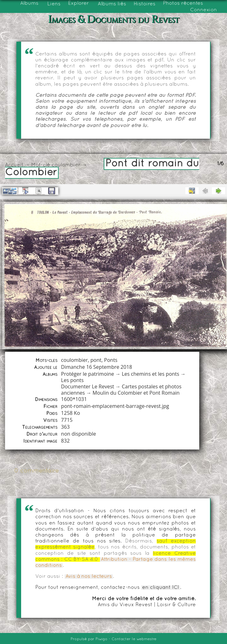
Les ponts (73, 380)
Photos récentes (183, 3)
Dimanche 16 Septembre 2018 (97, 367)
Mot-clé (41, 165)
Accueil (14, 165)
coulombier (66, 165)
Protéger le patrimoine (88, 374)
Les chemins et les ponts (150, 374)
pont (96, 360)
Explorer (79, 3)
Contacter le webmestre (134, 639)
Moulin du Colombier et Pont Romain (136, 393)
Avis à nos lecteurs (89, 577)
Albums (29, 3)
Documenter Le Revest (88, 386)
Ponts (111, 360)
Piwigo (102, 639)
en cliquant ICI (161, 588)
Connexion (204, 10)
